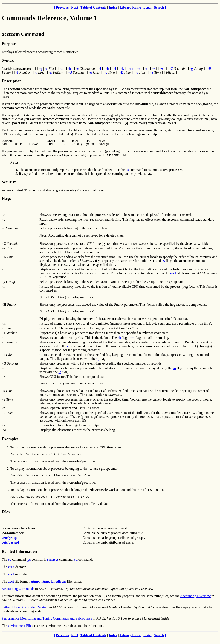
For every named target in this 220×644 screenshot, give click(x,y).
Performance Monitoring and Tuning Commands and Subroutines (47, 623)
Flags (6, 200)
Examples (10, 442)
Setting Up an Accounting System (25, 612)
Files (6, 517)
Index (113, 7)
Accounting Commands (18, 594)
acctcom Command (23, 34)
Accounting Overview (195, 601)
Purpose (9, 44)
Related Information (19, 557)
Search (159, 7)
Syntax (8, 60)
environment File (20, 631)
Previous (62, 7)
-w (162, 69)
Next (75, 7)
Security (9, 183)
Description (12, 81)
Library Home (130, 7)
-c (77, 69)
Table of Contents (93, 7)
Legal (147, 7)
